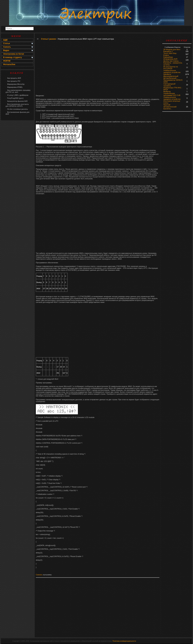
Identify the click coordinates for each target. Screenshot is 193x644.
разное (53, 39)
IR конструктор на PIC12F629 (171, 68)
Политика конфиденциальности (124, 641)
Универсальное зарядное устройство (172, 71)
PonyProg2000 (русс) (14, 98)
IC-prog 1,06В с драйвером (17, 95)
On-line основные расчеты (17, 109)
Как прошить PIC (13, 81)
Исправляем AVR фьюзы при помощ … (172, 60)
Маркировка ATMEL (14, 87)
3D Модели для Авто (172, 49)
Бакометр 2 (168, 51)
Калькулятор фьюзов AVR (17, 101)
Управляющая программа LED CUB (172, 94)
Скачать (39, 575)
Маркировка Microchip (15, 84)
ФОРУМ (7, 61)
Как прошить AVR (13, 78)
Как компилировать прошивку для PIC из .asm (18, 91)
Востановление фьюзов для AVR (17, 113)
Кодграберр (168, 57)
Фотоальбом (9, 64)
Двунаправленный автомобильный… (171, 77)
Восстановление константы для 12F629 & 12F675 (17, 105)
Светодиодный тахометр (169, 85)
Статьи (44, 39)
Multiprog (167, 91)
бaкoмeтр (167, 74)
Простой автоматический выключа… (170, 107)
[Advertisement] (17, 173)
